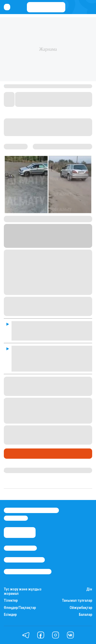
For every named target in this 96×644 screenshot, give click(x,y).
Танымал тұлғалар (77, 601)
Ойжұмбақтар (81, 608)
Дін (89, 589)
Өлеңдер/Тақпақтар (20, 608)
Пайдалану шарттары (28, 571)
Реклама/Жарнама (24, 560)
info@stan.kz (16, 518)
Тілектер (11, 601)
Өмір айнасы (18, 454)
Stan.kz (53, 239)
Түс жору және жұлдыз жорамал (23, 591)
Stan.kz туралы (20, 548)
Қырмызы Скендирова (26, 470)
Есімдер (10, 615)
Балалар (86, 615)
